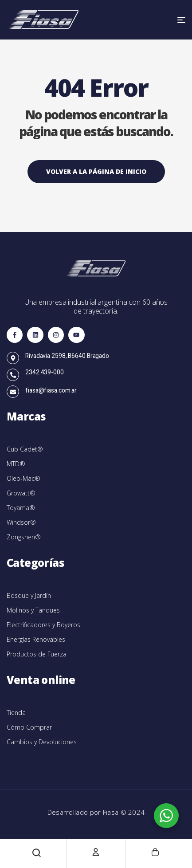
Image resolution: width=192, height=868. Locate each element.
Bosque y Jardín (29, 595)
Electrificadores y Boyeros (43, 625)
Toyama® (21, 508)
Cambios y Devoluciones (42, 742)
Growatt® (21, 493)
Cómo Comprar (29, 727)
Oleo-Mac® (24, 478)
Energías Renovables (36, 639)
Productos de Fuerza (37, 654)
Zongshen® (24, 537)
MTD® (16, 464)
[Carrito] (155, 852)
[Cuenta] (96, 852)
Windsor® (21, 522)
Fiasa (112, 812)
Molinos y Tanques (33, 610)
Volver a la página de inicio (96, 171)
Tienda (16, 713)
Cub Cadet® (25, 449)
